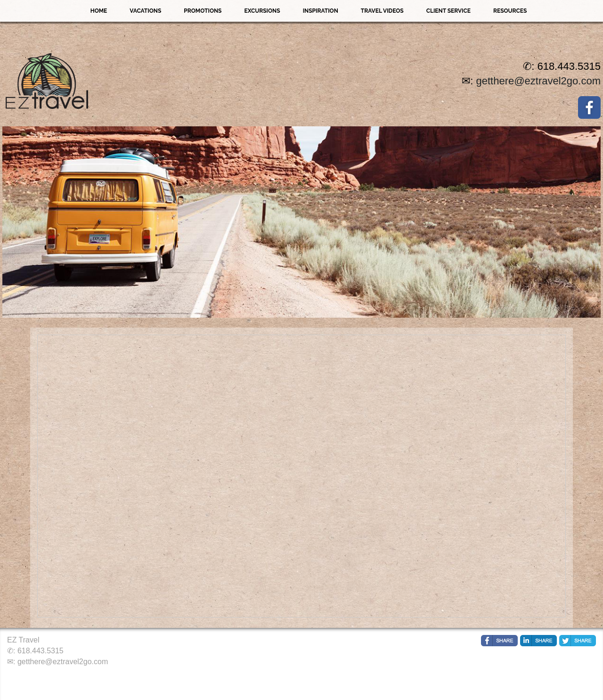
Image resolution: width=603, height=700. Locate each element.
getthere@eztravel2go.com (538, 81)
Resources (510, 11)
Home (99, 11)
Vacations (145, 11)
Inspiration (321, 11)
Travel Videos (382, 11)
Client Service (448, 11)
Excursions (262, 11)
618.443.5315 (41, 651)
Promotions (203, 11)
